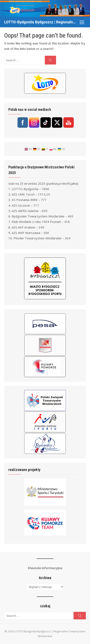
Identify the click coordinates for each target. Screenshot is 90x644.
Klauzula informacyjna (45, 568)
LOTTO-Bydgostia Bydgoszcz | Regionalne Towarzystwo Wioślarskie (41, 22)
